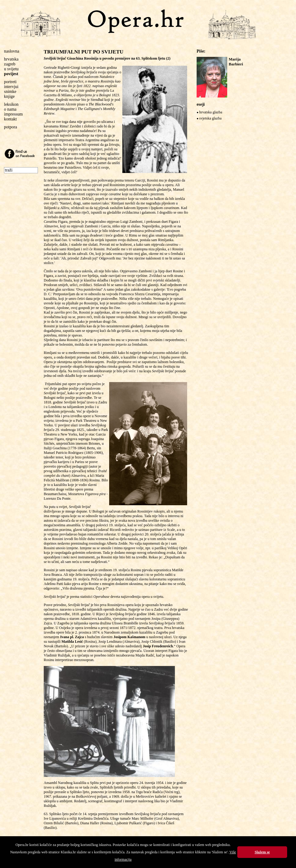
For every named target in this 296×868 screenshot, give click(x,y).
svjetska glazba (211, 118)
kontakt (10, 119)
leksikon (11, 104)
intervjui (11, 87)
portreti (10, 82)
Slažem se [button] (262, 852)
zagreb (10, 64)
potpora (11, 127)
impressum (13, 114)
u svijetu (11, 69)
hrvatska (11, 59)
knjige (9, 96)
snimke (10, 92)
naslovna (12, 51)
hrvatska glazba (211, 112)
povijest (11, 74)
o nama (10, 109)
